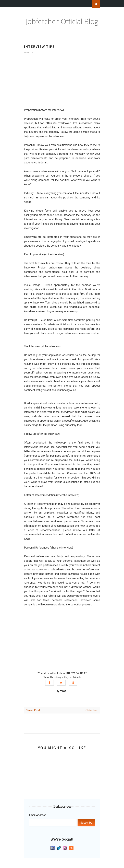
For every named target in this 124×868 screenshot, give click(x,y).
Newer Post (33, 710)
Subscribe (86, 823)
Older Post (92, 710)
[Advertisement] (62, 83)
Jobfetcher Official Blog (62, 21)
